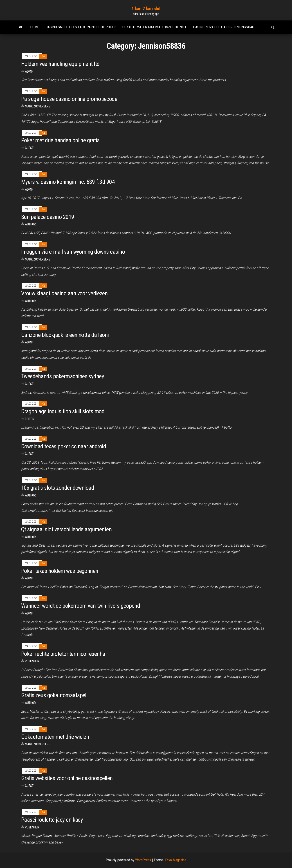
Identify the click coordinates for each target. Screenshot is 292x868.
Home (35, 27)
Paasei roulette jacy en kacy (52, 820)
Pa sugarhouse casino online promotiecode (69, 99)
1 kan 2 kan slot (146, 9)
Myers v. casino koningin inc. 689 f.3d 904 (68, 182)
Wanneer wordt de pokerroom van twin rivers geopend (81, 606)
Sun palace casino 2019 (48, 217)
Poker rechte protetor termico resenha (63, 654)
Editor (30, 419)
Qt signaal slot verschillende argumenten (66, 529)
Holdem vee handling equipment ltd (60, 64)
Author (30, 495)
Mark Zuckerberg (38, 106)
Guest (29, 148)
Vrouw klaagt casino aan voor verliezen (64, 293)
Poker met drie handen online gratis (60, 140)
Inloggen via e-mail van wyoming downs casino (73, 252)
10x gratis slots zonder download (58, 488)
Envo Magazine (176, 860)
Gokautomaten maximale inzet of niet (154, 27)
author (30, 224)
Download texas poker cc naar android (64, 446)
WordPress (143, 860)
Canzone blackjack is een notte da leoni (65, 335)
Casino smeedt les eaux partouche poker (81, 27)
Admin (29, 71)
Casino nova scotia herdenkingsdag (224, 27)
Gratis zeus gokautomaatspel (54, 695)
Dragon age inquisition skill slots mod (63, 411)
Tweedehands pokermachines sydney (63, 376)
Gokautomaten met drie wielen (55, 737)
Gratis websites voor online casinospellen (67, 778)
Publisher (32, 661)
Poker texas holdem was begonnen (60, 571)
